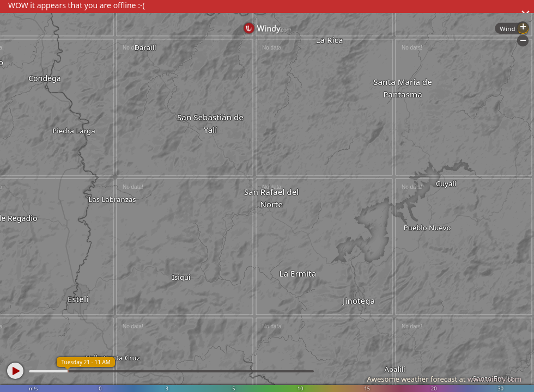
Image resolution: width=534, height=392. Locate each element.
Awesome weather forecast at (444, 379)
